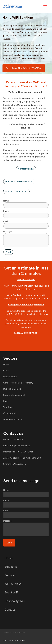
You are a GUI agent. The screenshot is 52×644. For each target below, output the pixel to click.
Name (6, 201)
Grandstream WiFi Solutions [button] (19, 181)
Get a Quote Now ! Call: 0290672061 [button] (24, 68)
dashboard (21, 632)
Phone (6, 211)
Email (6, 221)
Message (7, 231)
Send (8, 252)
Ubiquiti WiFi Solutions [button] (16, 191)
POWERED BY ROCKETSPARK (14, 640)
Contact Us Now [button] (26, 169)
